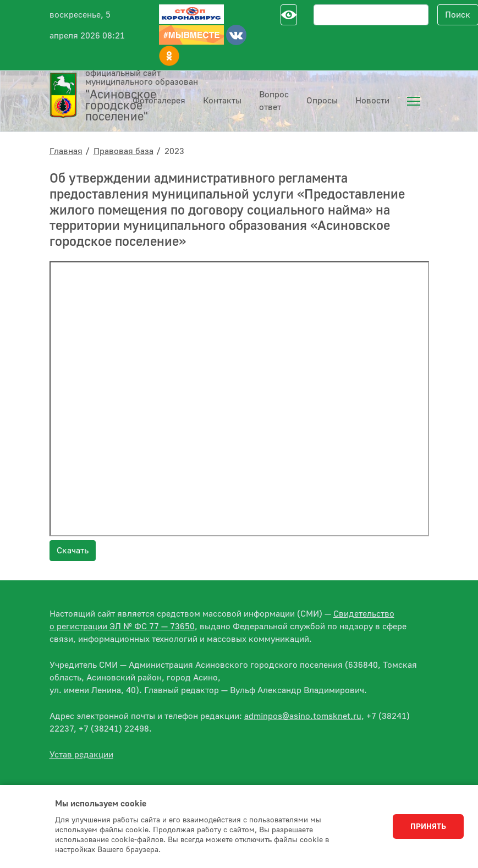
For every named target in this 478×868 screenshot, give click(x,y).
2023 (174, 151)
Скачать (73, 551)
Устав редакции (81, 755)
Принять (428, 827)
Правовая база (123, 151)
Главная (66, 151)
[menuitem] (414, 101)
